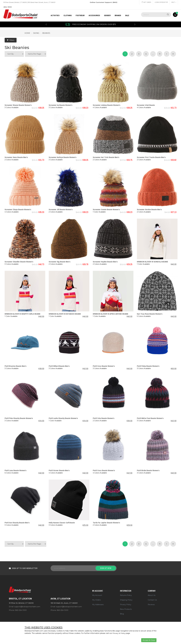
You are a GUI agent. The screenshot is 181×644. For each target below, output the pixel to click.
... (153, 54)
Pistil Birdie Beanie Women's (148, 470)
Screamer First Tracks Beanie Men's (151, 157)
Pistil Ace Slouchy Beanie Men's (17, 523)
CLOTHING (68, 15)
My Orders (96, 600)
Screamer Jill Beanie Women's (61, 209)
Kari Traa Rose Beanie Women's (150, 314)
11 (159, 54)
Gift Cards (146, 2)
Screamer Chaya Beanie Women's (18, 209)
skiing (36, 33)
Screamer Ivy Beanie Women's (61, 105)
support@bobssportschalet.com (27, 607)
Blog (122, 614)
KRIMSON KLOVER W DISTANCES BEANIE (65, 314)
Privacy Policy (126, 605)
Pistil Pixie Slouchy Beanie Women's (19, 418)
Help (174, 2)
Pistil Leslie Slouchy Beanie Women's (63, 418)
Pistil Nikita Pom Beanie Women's (150, 418)
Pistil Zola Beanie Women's (104, 418)
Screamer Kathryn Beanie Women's (63, 157)
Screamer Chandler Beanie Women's (19, 262)
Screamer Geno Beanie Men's (16, 157)
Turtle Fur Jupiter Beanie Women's (106, 523)
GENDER (107, 15)
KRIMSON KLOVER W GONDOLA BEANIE (152, 262)
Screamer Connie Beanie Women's (106, 209)
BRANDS (118, 15)
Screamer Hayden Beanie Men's (105, 262)
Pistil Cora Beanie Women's (104, 366)
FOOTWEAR (80, 15)
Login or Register (161, 2)
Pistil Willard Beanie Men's (59, 366)
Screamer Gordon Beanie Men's (149, 209)
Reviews (151, 605)
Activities (55, 15)
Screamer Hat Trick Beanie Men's (106, 157)
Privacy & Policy (119, 633)
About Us (152, 595)
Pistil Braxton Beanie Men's (16, 366)
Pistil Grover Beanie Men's (59, 470)
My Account (97, 595)
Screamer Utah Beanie (146, 105)
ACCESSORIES (94, 15)
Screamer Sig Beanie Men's (60, 262)
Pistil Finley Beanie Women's (148, 366)
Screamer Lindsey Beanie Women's (107, 105)
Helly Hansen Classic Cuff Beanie (62, 523)
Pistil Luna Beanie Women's (16, 470)
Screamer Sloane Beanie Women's (18, 105)
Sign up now (106, 568)
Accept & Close (149, 640)
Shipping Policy (126, 600)
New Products (126, 609)
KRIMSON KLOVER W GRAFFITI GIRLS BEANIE (23, 314)
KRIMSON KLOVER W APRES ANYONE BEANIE (111, 314)
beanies (46, 33)
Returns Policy (126, 595)
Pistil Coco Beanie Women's (104, 470)
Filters (11, 40)
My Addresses (98, 605)
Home (27, 33)
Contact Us (152, 600)
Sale (127, 15)
